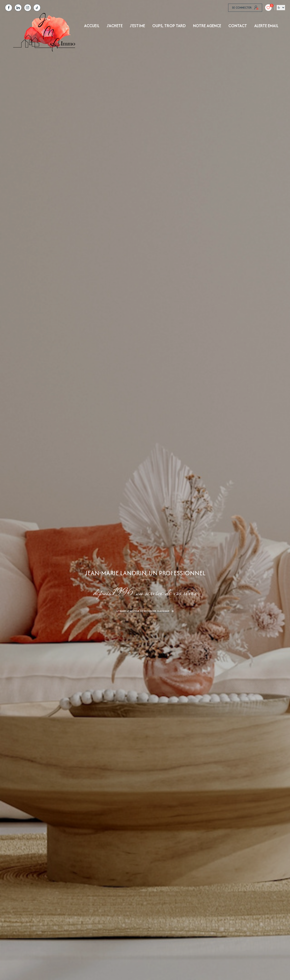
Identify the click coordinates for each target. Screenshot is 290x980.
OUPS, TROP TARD (169, 26)
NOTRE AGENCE (207, 26)
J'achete (115, 26)
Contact (238, 26)
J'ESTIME (137, 26)
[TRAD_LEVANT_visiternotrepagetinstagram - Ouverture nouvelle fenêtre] (28, 8)
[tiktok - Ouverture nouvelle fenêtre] (37, 8)
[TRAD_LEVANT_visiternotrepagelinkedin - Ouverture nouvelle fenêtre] (18, 8)
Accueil (92, 26)
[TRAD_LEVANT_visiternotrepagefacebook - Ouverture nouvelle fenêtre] (9, 8)
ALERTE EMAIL (266, 26)
